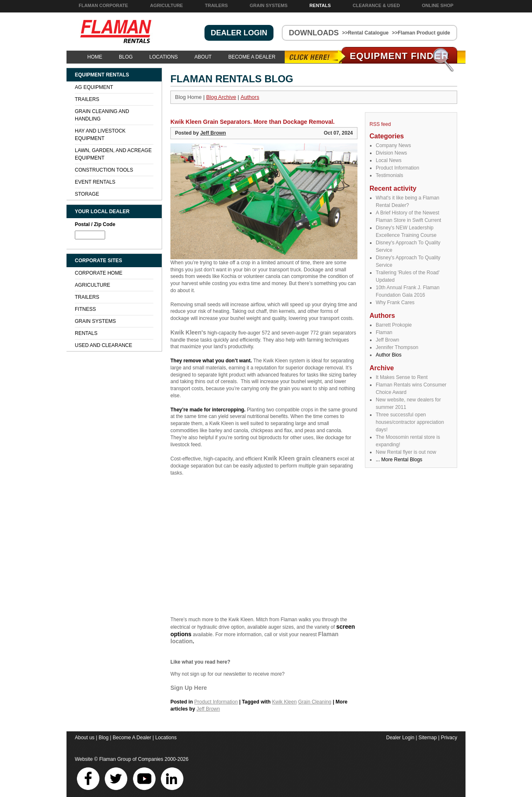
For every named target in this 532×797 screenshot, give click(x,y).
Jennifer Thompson (397, 347)
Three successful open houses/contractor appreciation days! (410, 422)
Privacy (449, 738)
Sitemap (428, 738)
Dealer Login (400, 738)
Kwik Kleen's (188, 332)
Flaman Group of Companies (131, 759)
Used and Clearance (103, 345)
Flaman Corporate (103, 5)
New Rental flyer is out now (406, 452)
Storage (87, 194)
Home (95, 57)
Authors (250, 97)
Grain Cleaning (315, 702)
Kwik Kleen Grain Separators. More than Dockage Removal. (252, 122)
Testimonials (389, 175)
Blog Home (188, 97)
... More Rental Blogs (399, 460)
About (203, 57)
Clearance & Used (377, 5)
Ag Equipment (94, 87)
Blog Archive (221, 97)
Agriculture (166, 5)
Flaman (384, 332)
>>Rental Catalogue (365, 33)
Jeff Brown (387, 340)
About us (85, 738)
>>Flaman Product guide (421, 33)
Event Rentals (95, 182)
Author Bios (389, 355)
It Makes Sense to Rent (402, 377)
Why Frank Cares (395, 303)
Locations (163, 57)
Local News (389, 160)
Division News (391, 153)
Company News (393, 145)
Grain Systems (269, 5)
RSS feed (380, 124)
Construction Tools (104, 170)
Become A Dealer (252, 57)
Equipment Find (400, 56)
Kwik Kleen (284, 702)
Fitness (85, 309)
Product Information (398, 168)
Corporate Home (99, 273)
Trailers (216, 5)
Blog (126, 57)
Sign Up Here (189, 688)
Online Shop (438, 5)
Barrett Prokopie (394, 325)
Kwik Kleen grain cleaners (300, 458)
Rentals (320, 5)
